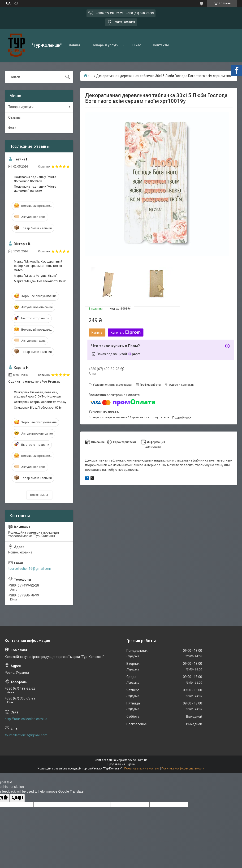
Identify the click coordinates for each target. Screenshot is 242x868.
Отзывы (14, 117)
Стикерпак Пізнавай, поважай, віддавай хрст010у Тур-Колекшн (37, 394)
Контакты (161, 45)
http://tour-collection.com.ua (26, 719)
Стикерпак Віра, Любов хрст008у (38, 408)
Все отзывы (39, 495)
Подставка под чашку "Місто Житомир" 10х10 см (35, 179)
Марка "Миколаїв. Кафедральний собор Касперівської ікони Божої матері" (38, 266)
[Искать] (68, 77)
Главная (74, 45)
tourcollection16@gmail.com (30, 569)
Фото (12, 128)
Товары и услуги (105, 45)
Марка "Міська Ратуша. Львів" (36, 276)
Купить (97, 333)
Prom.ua (142, 760)
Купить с (126, 333)
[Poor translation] (17, 798)
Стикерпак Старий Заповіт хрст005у (40, 402)
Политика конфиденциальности (183, 769)
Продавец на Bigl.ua (121, 764)
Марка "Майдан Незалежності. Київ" (40, 281)
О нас (137, 45)
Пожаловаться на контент (142, 769)
